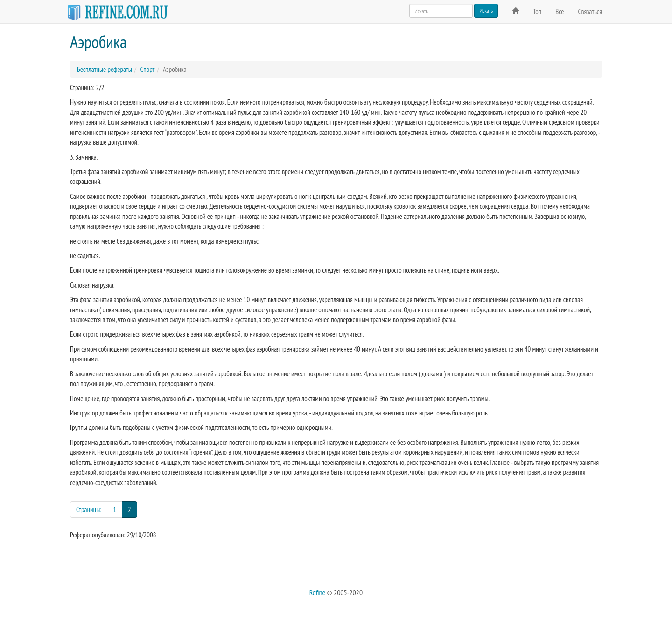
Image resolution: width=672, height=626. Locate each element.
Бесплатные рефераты (105, 69)
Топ (537, 11)
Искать (486, 11)
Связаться (590, 11)
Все (560, 11)
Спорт (147, 69)
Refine (317, 592)
